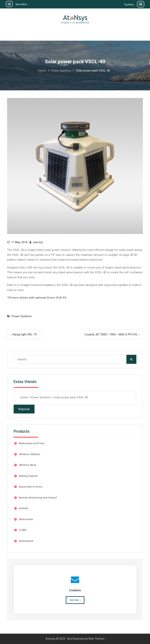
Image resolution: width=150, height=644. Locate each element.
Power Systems (22, 316)
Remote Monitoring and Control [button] (35, 498)
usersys (38, 242)
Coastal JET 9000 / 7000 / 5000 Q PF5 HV (111, 334)
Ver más (74, 600)
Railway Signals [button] (26, 476)
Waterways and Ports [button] (29, 443)
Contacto (75, 590)
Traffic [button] (20, 530)
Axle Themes (96, 639)
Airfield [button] (21, 508)
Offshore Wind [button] (25, 465)
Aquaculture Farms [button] (28, 487)
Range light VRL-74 (25, 334)
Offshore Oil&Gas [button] (27, 454)
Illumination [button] (23, 541)
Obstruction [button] (23, 519)
